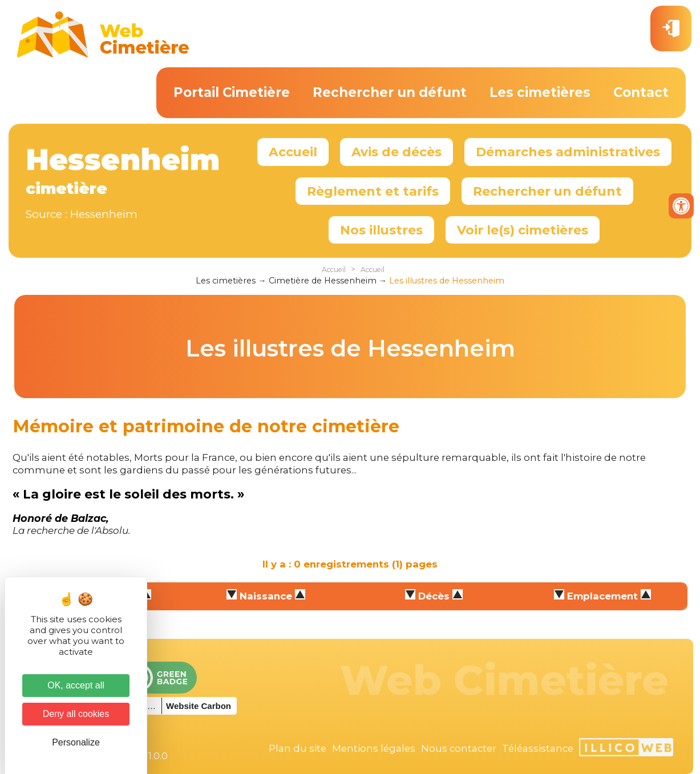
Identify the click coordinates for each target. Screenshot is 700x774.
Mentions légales (374, 748)
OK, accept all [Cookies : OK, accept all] (76, 685)
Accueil (293, 152)
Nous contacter (459, 748)
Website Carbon (199, 706)
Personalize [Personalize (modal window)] (76, 742)
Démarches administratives (568, 152)
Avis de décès (396, 152)
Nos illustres (381, 230)
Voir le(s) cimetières (523, 230)
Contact (641, 92)
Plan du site (298, 748)
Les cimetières (540, 92)
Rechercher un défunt (390, 92)
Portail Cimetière (232, 92)
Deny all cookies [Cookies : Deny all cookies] (76, 714)
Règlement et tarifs (373, 191)
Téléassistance (538, 748)
